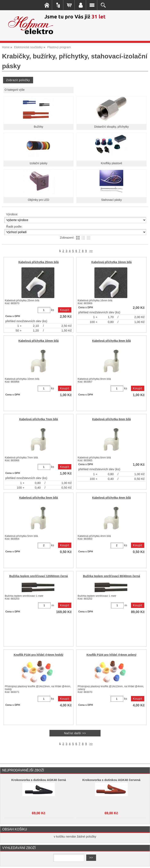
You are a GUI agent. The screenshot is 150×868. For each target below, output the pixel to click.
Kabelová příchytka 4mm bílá (111, 498)
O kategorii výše (15, 90)
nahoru (144, 862)
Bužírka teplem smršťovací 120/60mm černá (38, 576)
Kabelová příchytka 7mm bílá (39, 419)
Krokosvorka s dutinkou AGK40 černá (39, 780)
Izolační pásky (39, 163)
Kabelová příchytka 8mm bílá (111, 341)
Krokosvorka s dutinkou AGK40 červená (111, 780)
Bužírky (39, 127)
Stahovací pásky (111, 200)
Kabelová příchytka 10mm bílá (39, 341)
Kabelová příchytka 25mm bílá (39, 262)
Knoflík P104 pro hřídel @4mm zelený (111, 655)
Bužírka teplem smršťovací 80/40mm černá (111, 576)
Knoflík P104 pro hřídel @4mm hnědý (39, 655)
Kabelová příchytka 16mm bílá (111, 262)
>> (91, 251)
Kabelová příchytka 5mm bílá (39, 498)
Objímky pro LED (38, 200)
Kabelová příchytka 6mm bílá (111, 419)
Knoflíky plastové (112, 163)
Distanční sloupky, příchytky (111, 127)
